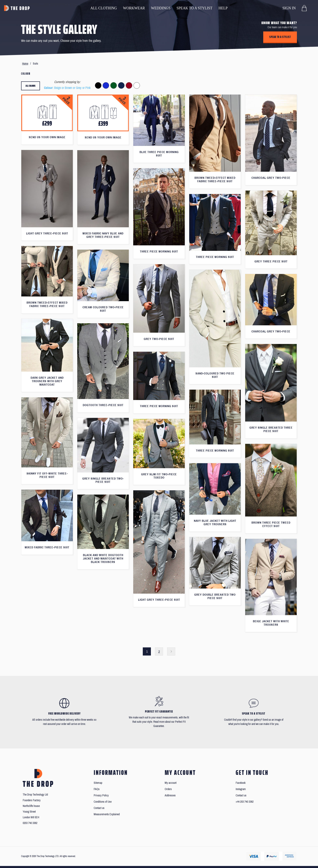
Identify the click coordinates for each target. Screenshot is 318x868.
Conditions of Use (103, 802)
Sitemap (98, 783)
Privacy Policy (101, 795)
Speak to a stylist (280, 37)
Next (171, 651)
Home (25, 64)
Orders (168, 789)
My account (171, 783)
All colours (31, 86)
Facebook (241, 783)
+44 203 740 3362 (245, 802)
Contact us (99, 808)
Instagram (241, 789)
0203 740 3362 (30, 823)
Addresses (170, 795)
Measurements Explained (107, 814)
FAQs (97, 789)
